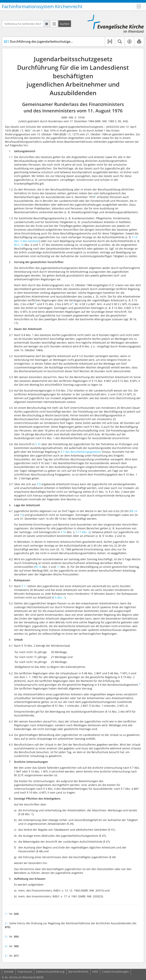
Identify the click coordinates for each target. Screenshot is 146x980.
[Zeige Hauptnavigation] (139, 6)
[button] (110, 42)
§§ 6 (17, 245)
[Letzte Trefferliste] (54, 24)
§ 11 (24, 586)
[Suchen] (65, 24)
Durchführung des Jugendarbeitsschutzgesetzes (42, 42)
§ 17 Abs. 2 (83, 532)
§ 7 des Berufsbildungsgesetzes (81, 452)
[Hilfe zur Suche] (47, 24)
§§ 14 (134, 511)
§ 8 (39, 484)
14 (22, 245)
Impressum (25, 972)
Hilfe (95, 972)
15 (21, 515)
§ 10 (38, 444)
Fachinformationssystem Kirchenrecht (42, 6)
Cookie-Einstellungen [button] (115, 972)
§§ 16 (38, 567)
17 (58, 567)
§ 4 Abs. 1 (59, 597)
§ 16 (63, 532)
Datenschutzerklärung (50, 972)
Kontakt (9, 972)
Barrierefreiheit (78, 972)
